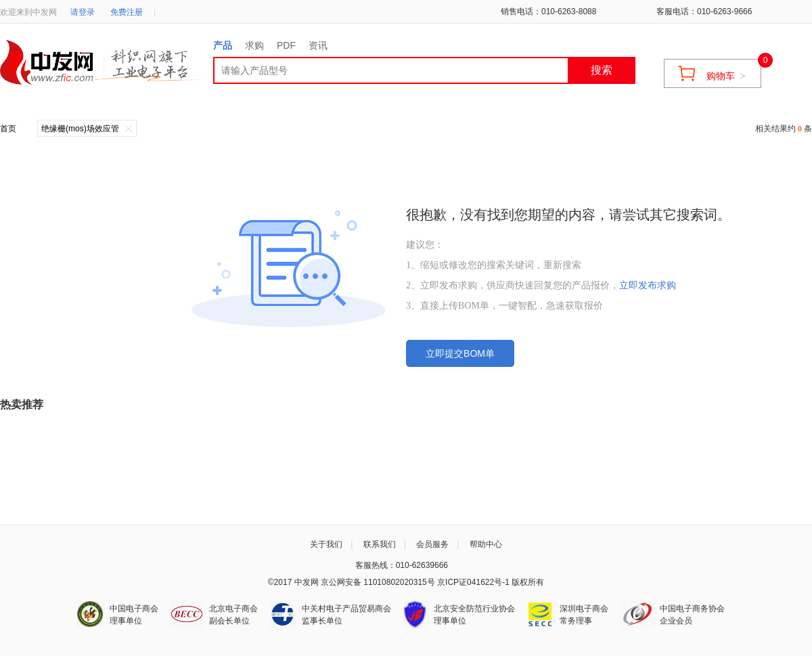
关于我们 (326, 544)
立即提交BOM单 (460, 353)
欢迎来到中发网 (28, 12)
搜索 (602, 70)
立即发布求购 (648, 285)
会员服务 (432, 544)
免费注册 (127, 12)
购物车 (726, 76)
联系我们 (380, 544)
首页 (8, 129)
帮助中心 (486, 544)
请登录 (83, 12)
